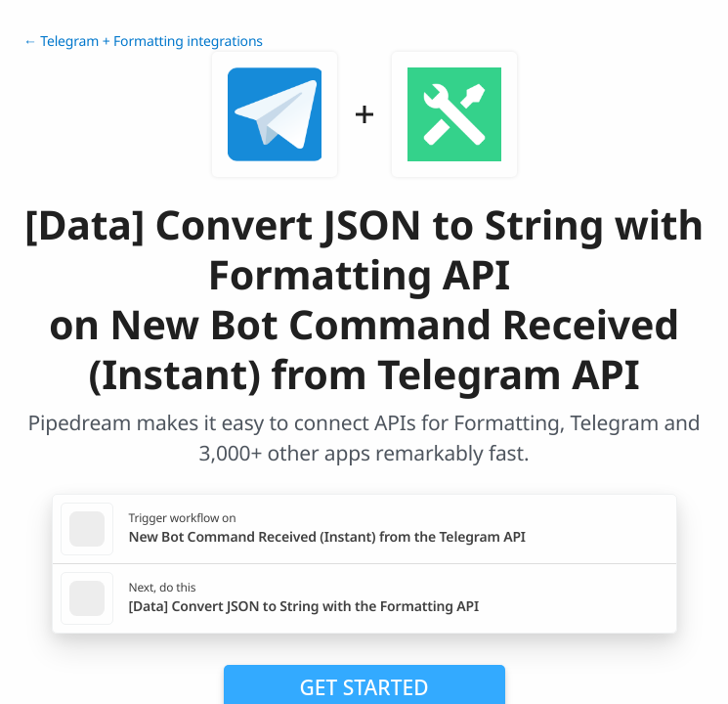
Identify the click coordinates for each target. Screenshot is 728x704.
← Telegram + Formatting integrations (143, 42)
